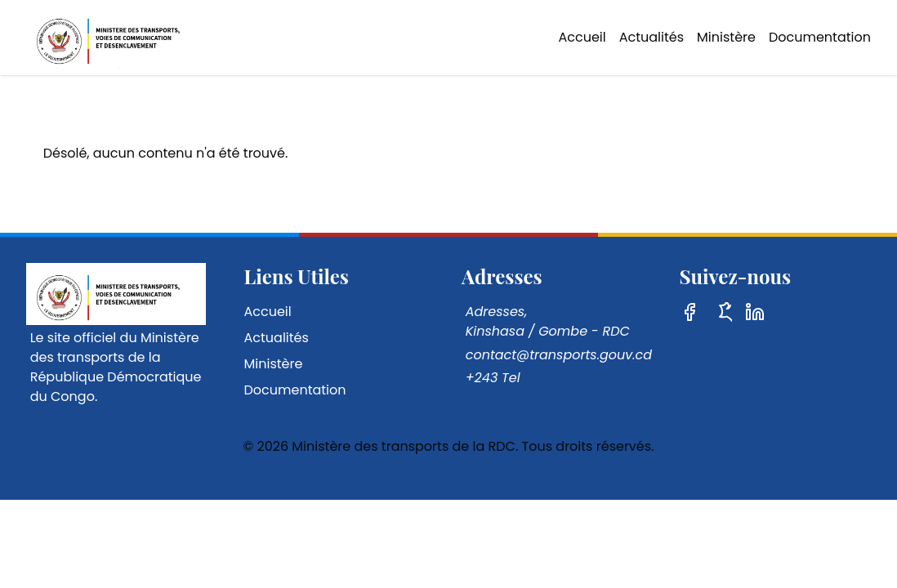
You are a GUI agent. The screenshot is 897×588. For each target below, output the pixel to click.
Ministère (726, 37)
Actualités (652, 37)
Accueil (582, 37)
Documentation (820, 37)
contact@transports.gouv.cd (559, 355)
